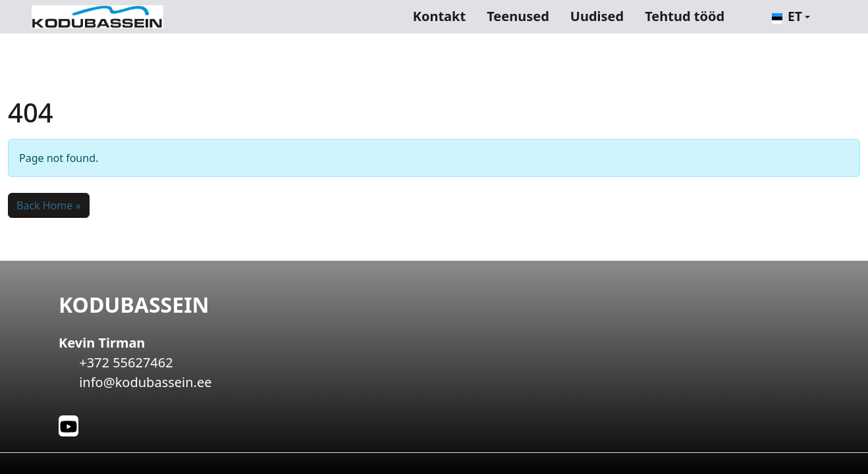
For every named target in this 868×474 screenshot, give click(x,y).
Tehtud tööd (685, 16)
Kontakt (440, 16)
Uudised (597, 16)
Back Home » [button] (49, 205)
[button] (791, 17)
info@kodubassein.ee (145, 382)
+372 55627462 (126, 362)
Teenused (518, 16)
